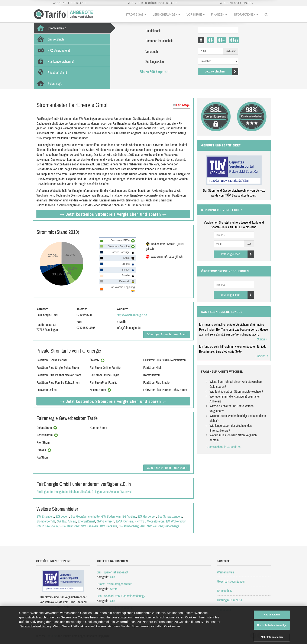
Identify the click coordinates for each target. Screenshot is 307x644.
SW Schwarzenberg (170, 516)
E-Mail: (121, 322)
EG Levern (62, 516)
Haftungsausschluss (230, 600)
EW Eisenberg (45, 516)
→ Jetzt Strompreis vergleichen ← (113, 214)
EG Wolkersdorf (176, 521)
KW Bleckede (109, 526)
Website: (122, 309)
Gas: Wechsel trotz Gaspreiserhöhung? (121, 596)
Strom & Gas (136, 14)
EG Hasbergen (147, 516)
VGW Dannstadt (70, 526)
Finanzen (219, 14)
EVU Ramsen (124, 521)
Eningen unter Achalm (105, 492)
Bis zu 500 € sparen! (155, 72)
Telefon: (82, 309)
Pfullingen (43, 492)
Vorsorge (196, 14)
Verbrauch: (152, 52)
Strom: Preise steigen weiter (114, 584)
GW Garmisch (106, 521)
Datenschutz (225, 591)
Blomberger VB (46, 521)
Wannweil (126, 492)
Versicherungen (166, 14)
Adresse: (42, 309)
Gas (113, 577)
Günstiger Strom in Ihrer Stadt (167, 334)
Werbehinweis (226, 572)
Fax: (79, 322)
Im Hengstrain (59, 492)
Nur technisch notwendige (272, 625)
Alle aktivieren (272, 615)
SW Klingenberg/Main (132, 526)
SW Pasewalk (90, 526)
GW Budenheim (111, 516)
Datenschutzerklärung (35, 626)
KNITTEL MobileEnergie (149, 521)
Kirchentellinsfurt (80, 492)
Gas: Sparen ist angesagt (112, 572)
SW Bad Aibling (67, 521)
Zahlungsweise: (155, 62)
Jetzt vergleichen (222, 72)
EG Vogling (129, 516)
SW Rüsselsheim (47, 526)
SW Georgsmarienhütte (85, 516)
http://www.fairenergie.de (132, 315)
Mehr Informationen (272, 637)
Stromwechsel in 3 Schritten (223, 447)
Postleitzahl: (153, 31)
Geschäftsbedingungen (231, 581)
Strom (114, 589)
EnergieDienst (86, 521)
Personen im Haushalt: (159, 41)
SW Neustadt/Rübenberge (163, 526)
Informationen (246, 14)
